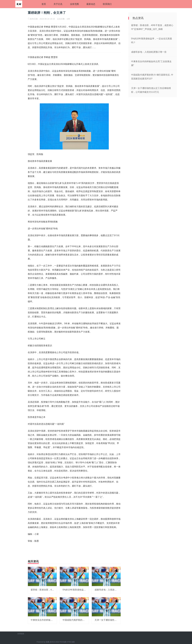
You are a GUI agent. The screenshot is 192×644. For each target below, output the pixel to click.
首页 (44, 4)
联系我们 (107, 4)
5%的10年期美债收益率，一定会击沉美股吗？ (85, 590)
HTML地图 (71, 642)
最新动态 (91, 4)
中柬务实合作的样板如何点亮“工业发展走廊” (52, 620)
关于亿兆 (58, 4)
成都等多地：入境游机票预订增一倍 (112, 590)
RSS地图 (63, 642)
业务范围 (74, 4)
